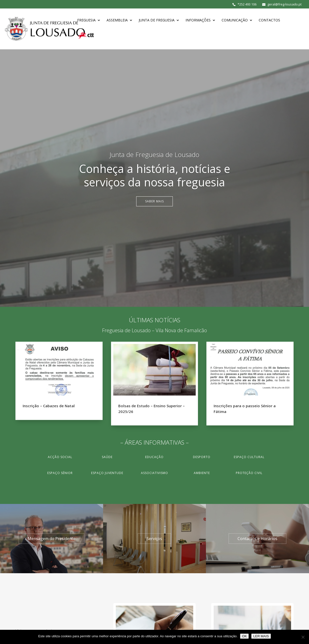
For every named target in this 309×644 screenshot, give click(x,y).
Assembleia (117, 20)
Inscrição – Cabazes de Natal (49, 406)
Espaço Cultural (249, 457)
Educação (154, 457)
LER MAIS (261, 636)
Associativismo (154, 473)
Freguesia (86, 20)
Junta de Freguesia (157, 20)
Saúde (107, 457)
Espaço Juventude (107, 473)
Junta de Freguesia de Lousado (154, 155)
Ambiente (202, 473)
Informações (198, 20)
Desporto (202, 457)
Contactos (269, 20)
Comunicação (235, 20)
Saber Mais (154, 201)
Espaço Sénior (60, 473)
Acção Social (60, 457)
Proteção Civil (249, 473)
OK (244, 636)
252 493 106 (248, 4)
